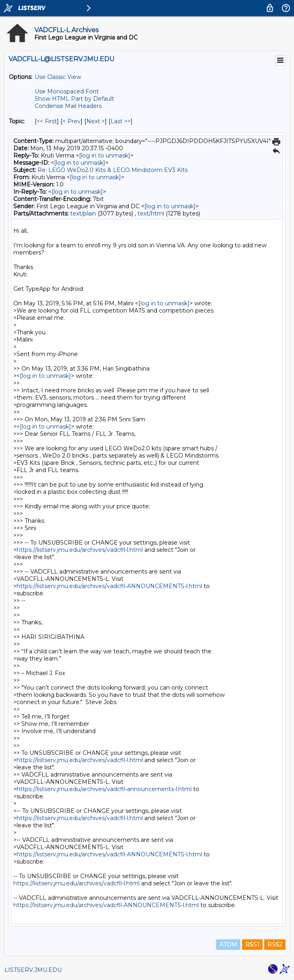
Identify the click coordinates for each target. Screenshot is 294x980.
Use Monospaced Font (67, 91)
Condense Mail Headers (68, 106)
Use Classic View (58, 77)
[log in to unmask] (105, 155)
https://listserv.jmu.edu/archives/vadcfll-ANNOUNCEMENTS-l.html (109, 586)
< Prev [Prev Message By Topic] (72, 121)
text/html (151, 213)
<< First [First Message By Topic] (47, 121)
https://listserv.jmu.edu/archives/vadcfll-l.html (80, 550)
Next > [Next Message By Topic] (96, 121)
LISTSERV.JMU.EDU (33, 970)
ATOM (228, 945)
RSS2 (275, 945)
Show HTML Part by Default (74, 99)
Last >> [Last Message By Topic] (121, 121)
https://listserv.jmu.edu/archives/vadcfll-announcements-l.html (104, 789)
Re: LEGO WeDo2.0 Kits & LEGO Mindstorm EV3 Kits (113, 170)
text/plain (83, 213)
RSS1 (252, 945)
